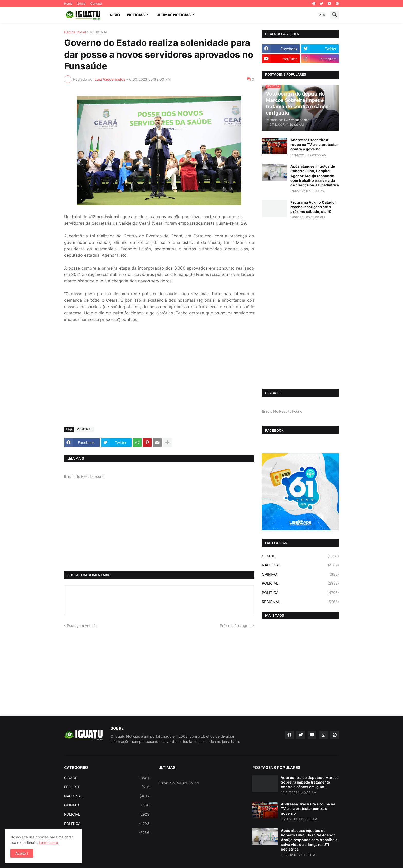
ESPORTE (107, 787)
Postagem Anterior (82, 626)
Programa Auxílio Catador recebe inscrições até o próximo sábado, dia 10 (313, 207)
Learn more (48, 842)
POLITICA (300, 593)
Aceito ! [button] (22, 853)
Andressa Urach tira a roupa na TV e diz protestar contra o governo (314, 144)
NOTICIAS (136, 15)
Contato (96, 3)
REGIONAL (99, 32)
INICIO (114, 15)
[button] (322, 15)
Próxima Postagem (236, 626)
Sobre (81, 3)
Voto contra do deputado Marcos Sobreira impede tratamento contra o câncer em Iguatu (310, 782)
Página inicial (75, 32)
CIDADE (300, 556)
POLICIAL (300, 583)
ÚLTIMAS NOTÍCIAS (174, 15)
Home (68, 3)
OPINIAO (300, 574)
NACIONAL (300, 565)
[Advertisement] (159, 384)
